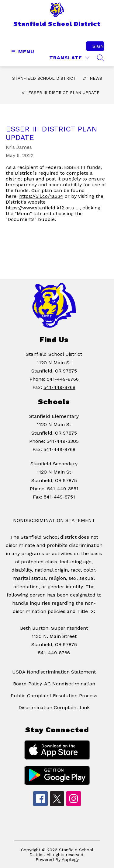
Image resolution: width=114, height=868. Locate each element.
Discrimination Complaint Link (54, 707)
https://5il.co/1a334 (41, 196)
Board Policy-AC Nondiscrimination (54, 684)
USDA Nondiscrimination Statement (54, 672)
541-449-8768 (59, 387)
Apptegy (70, 859)
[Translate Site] (69, 58)
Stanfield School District (44, 78)
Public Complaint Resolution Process (54, 696)
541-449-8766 (63, 379)
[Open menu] (22, 52)
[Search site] (101, 58)
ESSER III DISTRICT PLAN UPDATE (64, 93)
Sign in (98, 46)
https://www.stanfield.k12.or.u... (42, 208)
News (96, 78)
